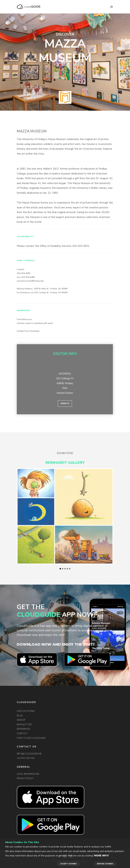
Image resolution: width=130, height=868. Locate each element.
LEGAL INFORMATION (28, 774)
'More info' (101, 856)
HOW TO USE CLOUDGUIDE (31, 738)
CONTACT (22, 734)
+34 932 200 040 (26, 758)
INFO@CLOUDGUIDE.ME (29, 754)
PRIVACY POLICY (25, 778)
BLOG (20, 716)
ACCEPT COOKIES (68, 864)
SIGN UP (21, 720)
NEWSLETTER (24, 725)
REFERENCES (23, 729)
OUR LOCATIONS (26, 711)
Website (65, 403)
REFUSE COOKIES (105, 864)
